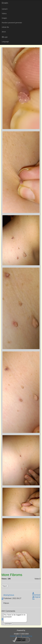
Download (36, 594)
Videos (4, 14)
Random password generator (12, 23)
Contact (13, 636)
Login (5, 37)
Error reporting (27, 636)
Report (5, 586)
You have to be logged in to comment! (15, 618)
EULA (19, 636)
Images (4, 18)
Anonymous (9, 595)
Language (5, 42)
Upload (5, 9)
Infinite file (5, 27)
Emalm (5, 3)
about (4, 32)
